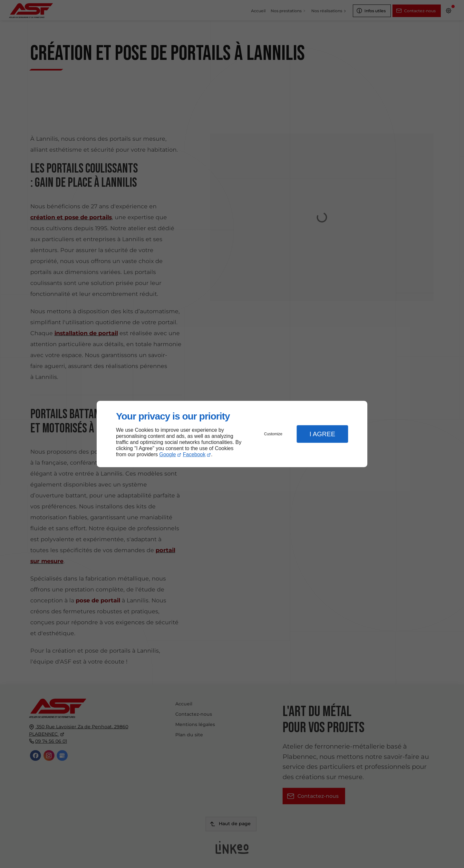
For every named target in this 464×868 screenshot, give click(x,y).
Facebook (194, 454)
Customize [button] (273, 434)
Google (168, 454)
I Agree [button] (322, 434)
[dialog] (232, 434)
